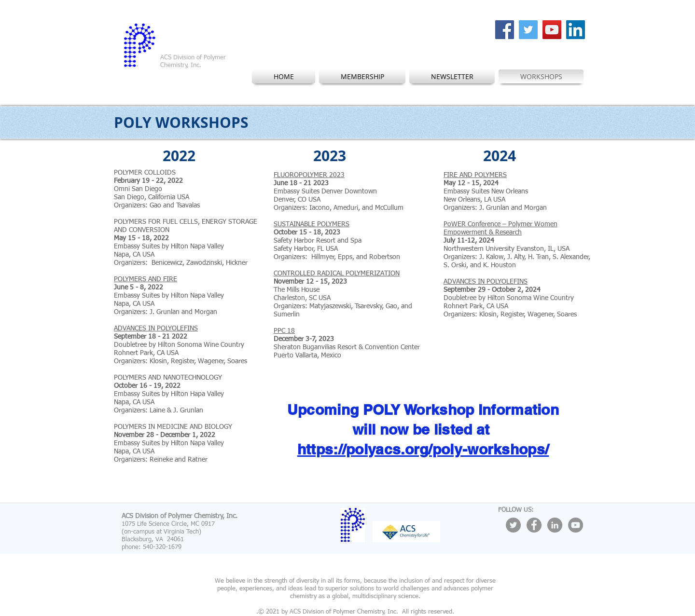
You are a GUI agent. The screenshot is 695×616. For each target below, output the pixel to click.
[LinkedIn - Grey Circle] (555, 525)
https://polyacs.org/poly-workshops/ (423, 449)
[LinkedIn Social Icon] (576, 30)
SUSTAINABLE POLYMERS (312, 224)
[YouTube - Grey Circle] (576, 525)
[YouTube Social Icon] (552, 30)
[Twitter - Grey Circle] (513, 525)
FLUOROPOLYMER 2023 (309, 175)
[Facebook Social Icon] (505, 30)
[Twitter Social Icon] (528, 30)
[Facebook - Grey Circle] (534, 525)
